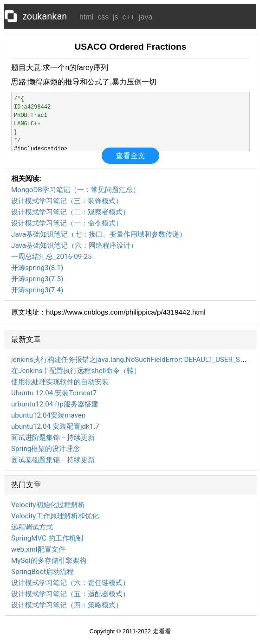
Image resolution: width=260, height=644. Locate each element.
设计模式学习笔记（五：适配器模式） (70, 594)
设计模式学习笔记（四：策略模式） (67, 605)
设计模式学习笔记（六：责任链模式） (70, 583)
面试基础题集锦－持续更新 (53, 460)
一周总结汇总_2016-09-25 (52, 257)
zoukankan (45, 16)
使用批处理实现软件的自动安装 (60, 382)
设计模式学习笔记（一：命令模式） (67, 223)
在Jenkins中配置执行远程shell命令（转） (76, 371)
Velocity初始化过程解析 (48, 505)
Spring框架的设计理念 (45, 449)
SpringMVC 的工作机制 (47, 538)
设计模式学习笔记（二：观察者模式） (70, 212)
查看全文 (130, 156)
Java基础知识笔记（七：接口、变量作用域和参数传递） (99, 234)
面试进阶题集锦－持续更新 (53, 438)
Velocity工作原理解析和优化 (55, 516)
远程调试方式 (32, 527)
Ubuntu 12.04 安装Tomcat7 (54, 393)
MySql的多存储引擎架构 (49, 560)
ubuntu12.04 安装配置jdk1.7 (55, 426)
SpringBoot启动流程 (42, 572)
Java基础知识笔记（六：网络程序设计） (74, 245)
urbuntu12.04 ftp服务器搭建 (55, 404)
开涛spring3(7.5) (37, 279)
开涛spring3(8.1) (37, 268)
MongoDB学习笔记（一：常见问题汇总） (75, 190)
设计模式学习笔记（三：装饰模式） (67, 201)
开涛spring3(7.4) (37, 290)
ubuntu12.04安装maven (48, 415)
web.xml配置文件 (38, 549)
